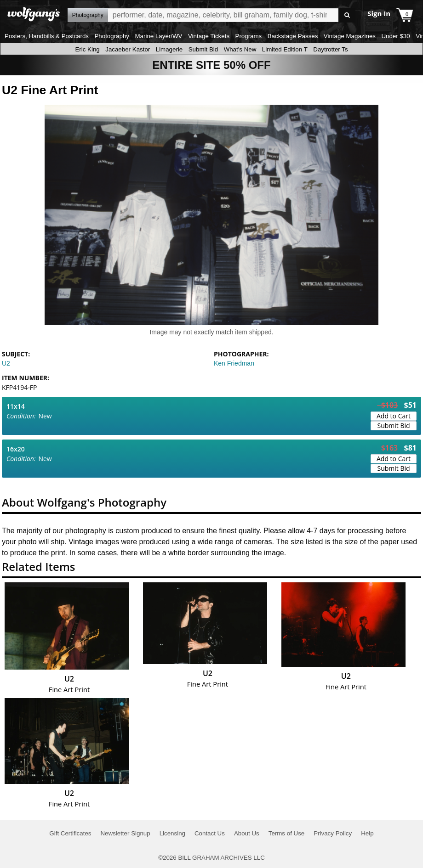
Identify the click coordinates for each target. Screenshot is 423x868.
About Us (247, 833)
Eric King (87, 49)
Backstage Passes (293, 36)
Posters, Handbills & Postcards (47, 36)
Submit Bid (203, 49)
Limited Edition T (285, 49)
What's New (240, 49)
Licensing (172, 833)
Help (367, 833)
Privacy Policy (333, 833)
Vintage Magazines (350, 36)
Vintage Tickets (209, 36)
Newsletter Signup (125, 833)
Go (347, 15)
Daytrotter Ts (330, 49)
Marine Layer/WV (158, 36)
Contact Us (210, 833)
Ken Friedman (234, 363)
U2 (6, 363)
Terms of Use (287, 833)
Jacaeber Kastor (128, 49)
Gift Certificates (70, 833)
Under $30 (395, 36)
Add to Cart (394, 416)
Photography (112, 36)
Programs (249, 36)
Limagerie (169, 49)
